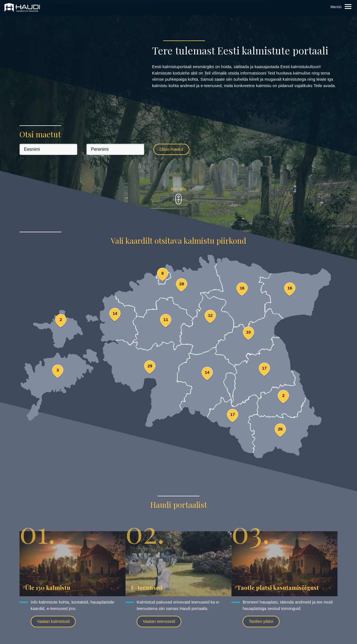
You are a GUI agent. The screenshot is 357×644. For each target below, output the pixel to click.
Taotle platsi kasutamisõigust (278, 587)
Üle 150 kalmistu (48, 587)
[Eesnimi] (48, 149)
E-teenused (147, 587)
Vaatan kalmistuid (53, 621)
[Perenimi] (115, 149)
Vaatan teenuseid (159, 621)
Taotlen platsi (261, 621)
